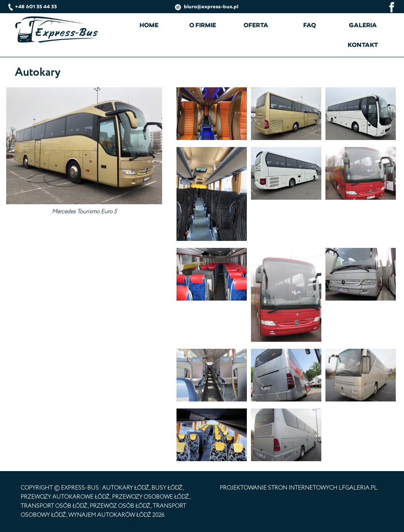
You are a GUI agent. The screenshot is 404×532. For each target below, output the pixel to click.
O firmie (203, 25)
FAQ (310, 25)
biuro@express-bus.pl (207, 6)
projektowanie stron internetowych (279, 488)
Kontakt (363, 45)
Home (149, 25)
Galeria (363, 25)
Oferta (256, 25)
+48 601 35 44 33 (33, 6)
